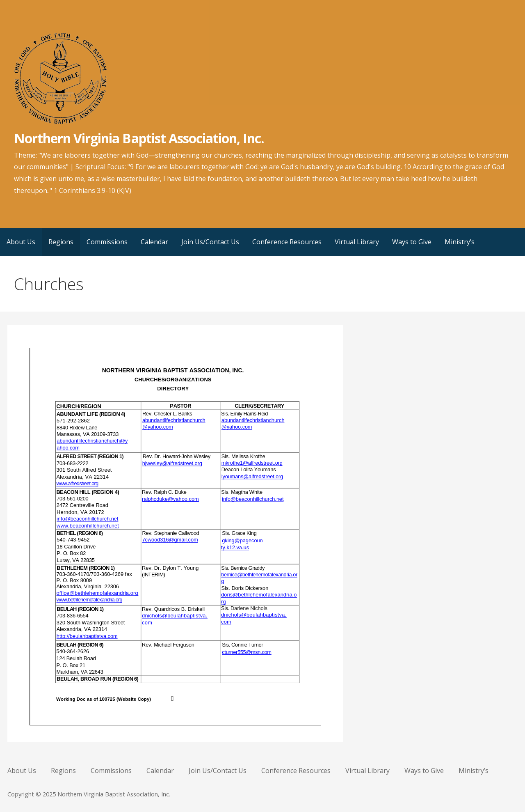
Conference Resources (287, 242)
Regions (61, 242)
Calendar (154, 242)
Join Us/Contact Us (210, 242)
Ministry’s (460, 242)
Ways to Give (412, 242)
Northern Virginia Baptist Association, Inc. (139, 138)
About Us (21, 242)
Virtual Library (357, 242)
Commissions (107, 242)
